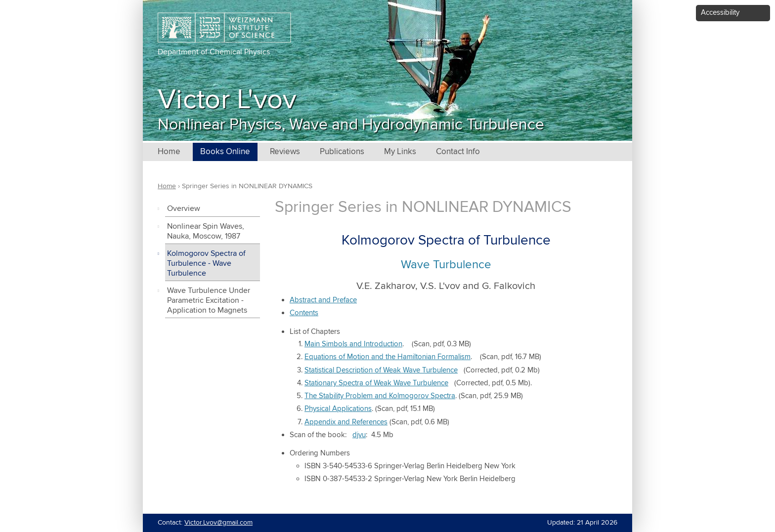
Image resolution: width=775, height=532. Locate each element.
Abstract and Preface (323, 300)
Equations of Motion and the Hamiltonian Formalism (387, 357)
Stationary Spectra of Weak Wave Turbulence (376, 383)
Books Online (225, 152)
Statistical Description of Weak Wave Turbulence (381, 370)
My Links (400, 152)
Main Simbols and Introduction (353, 344)
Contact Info (458, 152)
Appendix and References (346, 422)
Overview (184, 209)
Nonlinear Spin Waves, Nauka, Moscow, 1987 (206, 231)
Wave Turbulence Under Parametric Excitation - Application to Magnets (209, 301)
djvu (359, 435)
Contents (304, 313)
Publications (342, 152)
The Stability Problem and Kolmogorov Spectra (380, 396)
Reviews (285, 152)
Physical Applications (338, 409)
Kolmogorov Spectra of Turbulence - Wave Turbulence (206, 264)
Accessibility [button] (720, 13)
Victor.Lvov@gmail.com (218, 523)
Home (169, 152)
